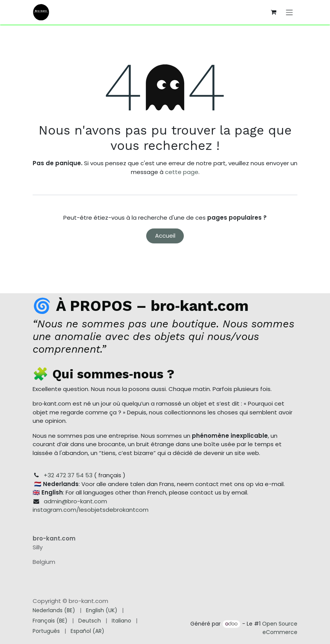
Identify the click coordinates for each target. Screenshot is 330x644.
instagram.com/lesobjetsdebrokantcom (91, 510)
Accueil (165, 236)
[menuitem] (54, 610)
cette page (182, 172)
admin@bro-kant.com (75, 501)
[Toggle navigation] (290, 12)
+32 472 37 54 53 (68, 475)
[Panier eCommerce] (274, 12)
